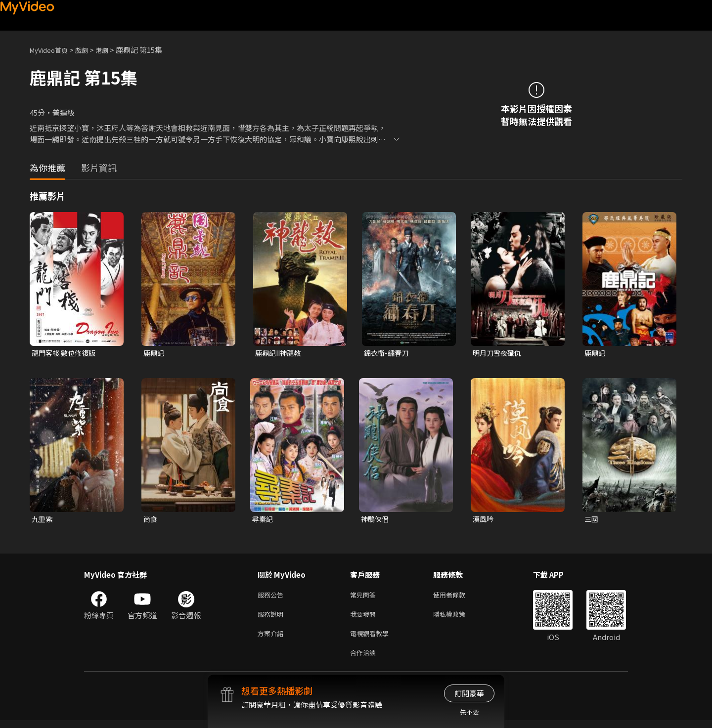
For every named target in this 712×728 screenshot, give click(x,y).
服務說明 (272, 618)
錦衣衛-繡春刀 (388, 353)
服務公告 (272, 597)
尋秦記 (263, 520)
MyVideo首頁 (52, 50)
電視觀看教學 (372, 639)
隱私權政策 (458, 618)
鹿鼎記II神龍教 (280, 353)
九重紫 (43, 520)
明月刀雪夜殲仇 (499, 353)
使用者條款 (458, 597)
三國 (592, 520)
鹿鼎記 (155, 353)
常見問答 (365, 597)
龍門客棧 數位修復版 (66, 353)
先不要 (469, 712)
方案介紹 (272, 639)
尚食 (151, 520)
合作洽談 (365, 660)
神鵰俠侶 (376, 520)
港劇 (112, 50)
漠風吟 (484, 520)
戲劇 (89, 50)
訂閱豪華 (469, 693)
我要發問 (365, 618)
